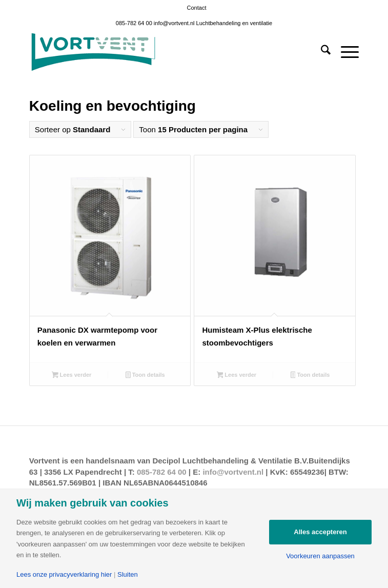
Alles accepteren (320, 532)
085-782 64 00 (134, 23)
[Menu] (345, 52)
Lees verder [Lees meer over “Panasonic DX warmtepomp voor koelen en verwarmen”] (72, 376)
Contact (197, 8)
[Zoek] (321, 52)
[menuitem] (197, 8)
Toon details (145, 376)
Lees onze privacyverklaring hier (64, 574)
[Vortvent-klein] (161, 52)
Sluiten (128, 574)
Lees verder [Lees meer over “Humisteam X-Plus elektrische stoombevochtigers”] (237, 376)
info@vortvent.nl (174, 23)
